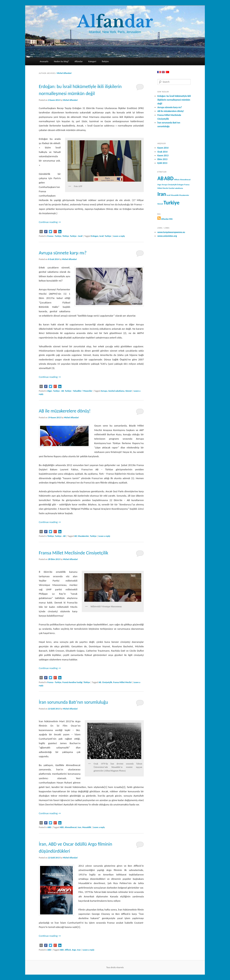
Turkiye (108, 236)
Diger (50, 391)
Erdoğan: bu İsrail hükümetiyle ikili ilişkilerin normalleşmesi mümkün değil (174, 100)
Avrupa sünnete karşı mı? (63, 253)
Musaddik (87, 827)
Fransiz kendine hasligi (72, 682)
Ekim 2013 (162, 159)
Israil (102, 236)
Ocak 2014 (162, 152)
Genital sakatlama (116, 391)
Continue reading (50, 222)
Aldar (115, 22)
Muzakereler (83, 536)
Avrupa (104, 391)
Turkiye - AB (58, 391)
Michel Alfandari (64, 73)
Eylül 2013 (162, 163)
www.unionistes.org (167, 236)
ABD (49, 827)
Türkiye (66, 236)
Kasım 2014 (163, 148)
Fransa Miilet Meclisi (122, 682)
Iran (79, 827)
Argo (74, 950)
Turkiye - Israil (76, 236)
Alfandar (79, 61)
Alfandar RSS (167, 219)
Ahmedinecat (71, 827)
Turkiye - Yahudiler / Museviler (79, 391)
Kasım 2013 (163, 155)
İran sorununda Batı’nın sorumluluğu (73, 702)
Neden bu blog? (61, 61)
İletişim (105, 61)
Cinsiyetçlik (107, 682)
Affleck (68, 950)
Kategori (92, 61)
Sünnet (129, 391)
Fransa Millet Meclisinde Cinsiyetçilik (73, 553)
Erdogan (95, 236)
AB (75, 536)
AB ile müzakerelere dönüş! (65, 411)
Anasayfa (44, 61)
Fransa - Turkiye (54, 236)
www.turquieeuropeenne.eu (171, 232)
